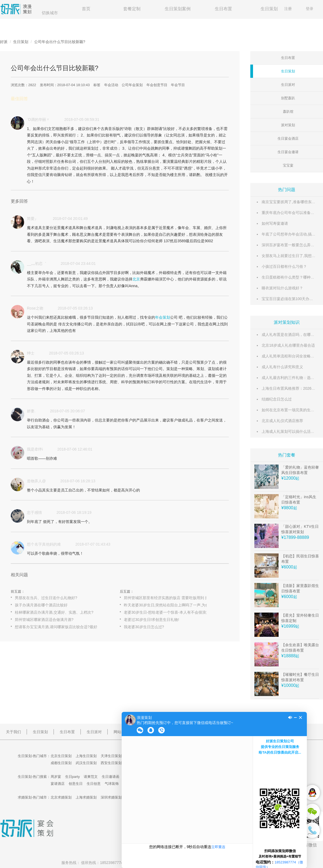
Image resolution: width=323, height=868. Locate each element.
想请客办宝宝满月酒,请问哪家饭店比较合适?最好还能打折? (62, 627)
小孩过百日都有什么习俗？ (284, 266)
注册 (288, 9)
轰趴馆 (288, 112)
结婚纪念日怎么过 (277, 399)
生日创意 (94, 784)
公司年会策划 (132, 85)
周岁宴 (56, 777)
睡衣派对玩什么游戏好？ (282, 288)
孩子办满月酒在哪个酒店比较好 (41, 605)
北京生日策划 (61, 756)
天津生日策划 (111, 756)
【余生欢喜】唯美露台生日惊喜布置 (300, 648)
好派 (4, 42)
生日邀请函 (110, 777)
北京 (136, 279)
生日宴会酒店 (288, 138)
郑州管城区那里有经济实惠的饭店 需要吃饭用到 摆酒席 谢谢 (171, 598)
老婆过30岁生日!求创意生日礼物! (151, 620)
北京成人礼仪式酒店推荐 (282, 421)
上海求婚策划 (86, 797)
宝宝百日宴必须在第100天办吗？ (289, 299)
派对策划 (288, 125)
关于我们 (13, 732)
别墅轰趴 (288, 98)
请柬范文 (91, 777)
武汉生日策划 (86, 763)
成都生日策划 (61, 763)
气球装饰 (112, 784)
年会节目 (178, 85)
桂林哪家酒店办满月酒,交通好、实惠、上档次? (54, 612)
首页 (86, 9)
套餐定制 (132, 9)
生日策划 (269, 9)
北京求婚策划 (61, 797)
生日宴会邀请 (288, 152)
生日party (73, 777)
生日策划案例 (178, 9)
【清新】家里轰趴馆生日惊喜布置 (300, 588)
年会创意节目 (157, 85)
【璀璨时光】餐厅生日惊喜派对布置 (300, 677)
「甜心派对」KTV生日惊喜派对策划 (300, 529)
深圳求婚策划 (111, 797)
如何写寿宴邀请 (275, 223)
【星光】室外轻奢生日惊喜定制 (300, 618)
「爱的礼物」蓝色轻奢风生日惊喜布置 (300, 470)
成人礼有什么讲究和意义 (282, 367)
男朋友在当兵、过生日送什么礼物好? (46, 598)
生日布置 (223, 9)
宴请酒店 (58, 784)
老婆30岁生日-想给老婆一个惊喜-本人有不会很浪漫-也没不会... (171, 612)
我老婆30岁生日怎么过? (144, 627)
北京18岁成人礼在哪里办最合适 (288, 345)
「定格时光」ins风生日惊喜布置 (299, 500)
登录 (310, 9)
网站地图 (121, 732)
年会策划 (163, 317)
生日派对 (288, 85)
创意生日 (76, 784)
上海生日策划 (86, 756)
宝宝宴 (288, 165)
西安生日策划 (111, 763)
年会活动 (111, 85)
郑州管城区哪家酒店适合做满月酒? (44, 620)
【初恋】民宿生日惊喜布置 (300, 559)
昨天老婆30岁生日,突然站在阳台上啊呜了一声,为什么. (169, 605)
